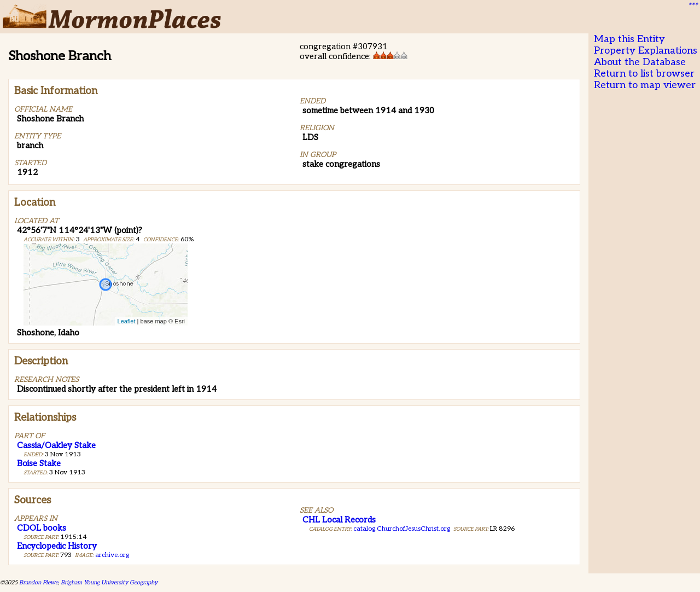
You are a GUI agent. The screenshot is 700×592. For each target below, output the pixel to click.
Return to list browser (644, 74)
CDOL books (42, 528)
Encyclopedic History (57, 546)
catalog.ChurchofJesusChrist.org (402, 529)
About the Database (640, 62)
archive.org (112, 555)
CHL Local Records (339, 520)
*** (692, 6)
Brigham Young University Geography (109, 582)
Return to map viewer (645, 85)
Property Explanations (646, 51)
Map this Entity (629, 39)
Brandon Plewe (39, 582)
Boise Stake (39, 463)
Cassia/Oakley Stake (56, 445)
